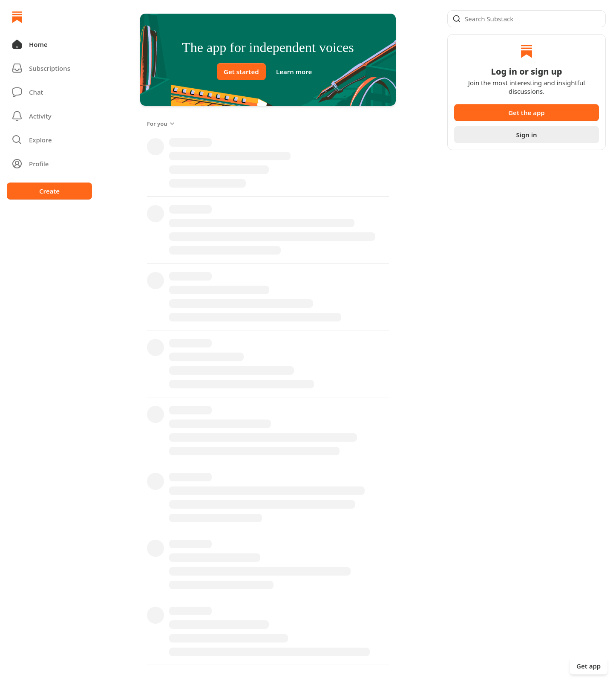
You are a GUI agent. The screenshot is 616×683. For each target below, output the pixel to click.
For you (161, 124)
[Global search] (527, 19)
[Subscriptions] (49, 68)
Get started (241, 72)
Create (49, 191)
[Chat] (49, 92)
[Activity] (49, 116)
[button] (49, 44)
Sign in (526, 135)
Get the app (527, 113)
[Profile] (49, 164)
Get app (589, 666)
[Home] (17, 17)
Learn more (294, 72)
